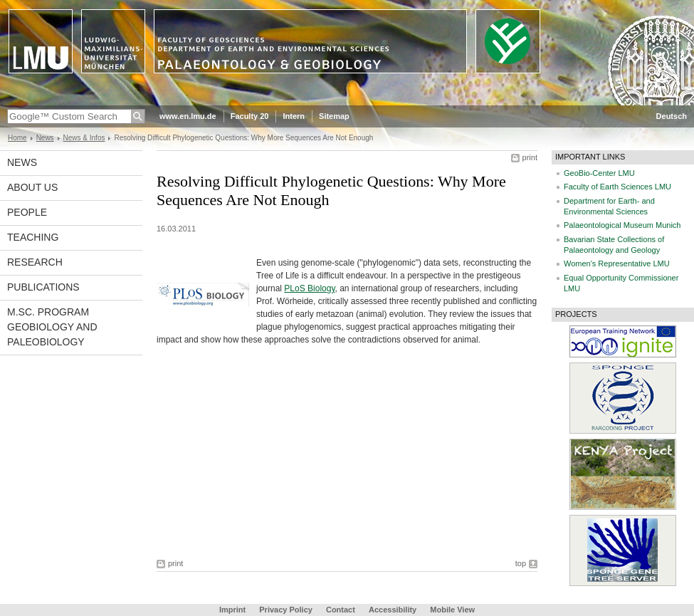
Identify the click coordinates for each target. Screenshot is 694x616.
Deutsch (672, 116)
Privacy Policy (286, 610)
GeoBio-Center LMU (599, 173)
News (45, 138)
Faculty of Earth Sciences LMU (617, 187)
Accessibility (394, 610)
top (521, 563)
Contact (341, 610)
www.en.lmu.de (188, 116)
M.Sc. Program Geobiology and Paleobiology (52, 327)
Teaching (33, 237)
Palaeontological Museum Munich (622, 225)
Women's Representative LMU (617, 263)
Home (17, 138)
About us (32, 187)
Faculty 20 (250, 116)
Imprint (232, 610)
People (27, 212)
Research (35, 262)
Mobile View (452, 610)
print (530, 157)
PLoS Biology (309, 288)
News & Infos (84, 138)
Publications (43, 287)
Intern (294, 116)
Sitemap (334, 116)
